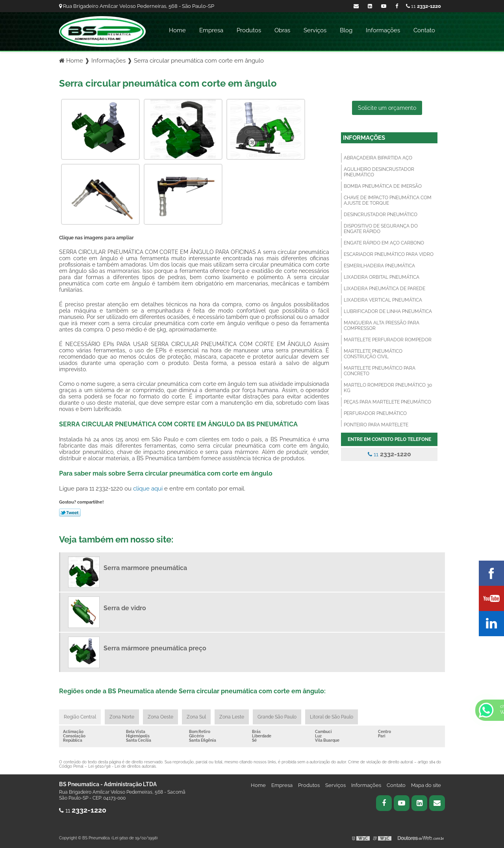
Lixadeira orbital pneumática (382, 277)
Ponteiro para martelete (376, 425)
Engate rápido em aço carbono (384, 243)
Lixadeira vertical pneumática (383, 300)
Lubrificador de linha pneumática (388, 311)
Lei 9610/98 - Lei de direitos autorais (122, 766)
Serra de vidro (125, 608)
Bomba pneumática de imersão (383, 186)
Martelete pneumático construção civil (373, 354)
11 (423, 6)
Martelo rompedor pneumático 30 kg (388, 388)
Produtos (249, 30)
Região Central (80, 717)
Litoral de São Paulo (332, 717)
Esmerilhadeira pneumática (379, 266)
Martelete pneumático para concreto (380, 371)
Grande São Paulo (277, 717)
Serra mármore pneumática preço (155, 648)
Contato (424, 30)
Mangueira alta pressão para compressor (382, 326)
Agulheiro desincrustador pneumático (379, 172)
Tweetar (70, 513)
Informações (383, 30)
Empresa (211, 30)
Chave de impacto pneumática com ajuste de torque (388, 200)
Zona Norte (122, 717)
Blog (346, 30)
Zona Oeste (160, 717)
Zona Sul (196, 717)
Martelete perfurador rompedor (388, 340)
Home (177, 30)
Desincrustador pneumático (381, 215)
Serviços (315, 30)
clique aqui (148, 488)
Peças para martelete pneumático (387, 402)
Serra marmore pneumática (145, 568)
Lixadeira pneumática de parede (384, 289)
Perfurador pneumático (375, 413)
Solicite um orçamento (387, 108)
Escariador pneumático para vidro (389, 254)
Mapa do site (426, 785)
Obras (282, 30)
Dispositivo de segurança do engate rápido (381, 229)
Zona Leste (232, 717)
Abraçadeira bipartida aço (378, 158)
